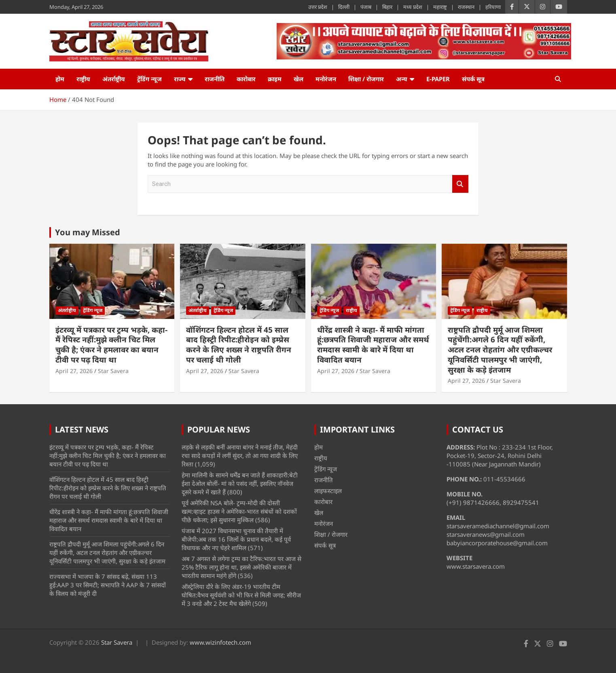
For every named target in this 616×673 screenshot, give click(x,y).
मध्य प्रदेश (413, 7)
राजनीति (215, 79)
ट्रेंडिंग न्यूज (149, 79)
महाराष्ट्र (440, 7)
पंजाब (366, 7)
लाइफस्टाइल (328, 491)
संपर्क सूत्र (473, 79)
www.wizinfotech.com (220, 642)
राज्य (180, 79)
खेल (298, 79)
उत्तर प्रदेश (318, 7)
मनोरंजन (326, 79)
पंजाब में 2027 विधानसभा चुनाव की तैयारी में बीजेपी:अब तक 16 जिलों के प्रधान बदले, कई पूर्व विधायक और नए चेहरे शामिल (236, 539)
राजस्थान (466, 7)
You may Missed (88, 232)
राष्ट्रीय (83, 79)
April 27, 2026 (74, 371)
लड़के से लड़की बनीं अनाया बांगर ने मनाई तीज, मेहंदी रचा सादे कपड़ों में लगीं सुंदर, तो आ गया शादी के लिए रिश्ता (240, 456)
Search (460, 184)
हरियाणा (493, 7)
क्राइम (275, 79)
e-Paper (438, 79)
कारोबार (246, 79)
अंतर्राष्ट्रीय (114, 79)
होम (60, 79)
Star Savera (113, 371)
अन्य (402, 79)
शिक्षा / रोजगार (366, 79)
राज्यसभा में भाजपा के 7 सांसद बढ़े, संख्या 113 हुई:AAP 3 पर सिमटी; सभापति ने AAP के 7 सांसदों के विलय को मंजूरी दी (108, 585)
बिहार (387, 7)
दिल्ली (344, 7)
